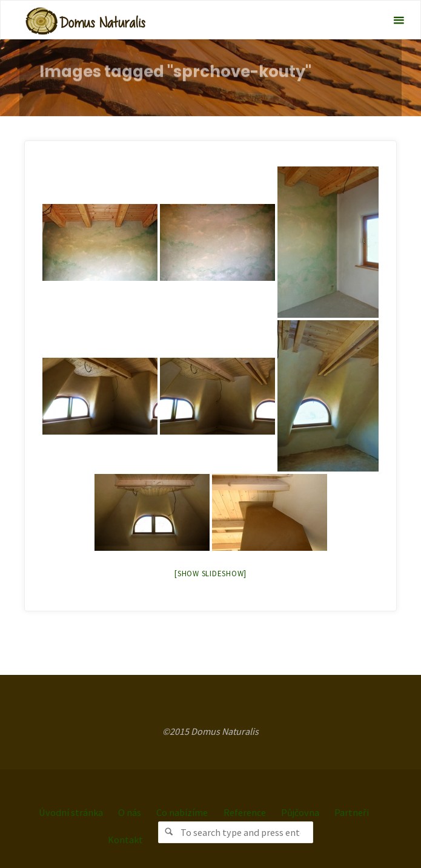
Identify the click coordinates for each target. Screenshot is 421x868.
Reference (245, 812)
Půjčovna (300, 812)
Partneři (352, 812)
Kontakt (125, 840)
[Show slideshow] (210, 574)
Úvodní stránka (71, 812)
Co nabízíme (182, 812)
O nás (130, 812)
